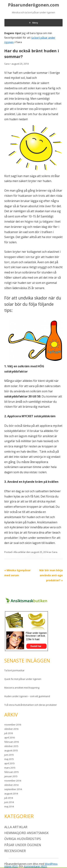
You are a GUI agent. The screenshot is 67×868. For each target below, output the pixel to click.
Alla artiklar (20, 552)
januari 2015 (11, 776)
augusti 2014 (11, 793)
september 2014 (13, 789)
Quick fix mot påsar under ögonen (23, 679)
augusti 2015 (11, 750)
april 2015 (9, 763)
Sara (7, 64)
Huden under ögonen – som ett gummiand (27, 696)
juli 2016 (9, 733)
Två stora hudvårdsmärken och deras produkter (31, 705)
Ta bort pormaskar (14, 670)
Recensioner (15, 851)
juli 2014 (9, 798)
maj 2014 (9, 806)
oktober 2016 (11, 729)
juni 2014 (9, 802)
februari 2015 (12, 772)
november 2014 (13, 781)
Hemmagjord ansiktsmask (26, 833)
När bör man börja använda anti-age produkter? (51, 575)
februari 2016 (12, 742)
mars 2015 (10, 768)
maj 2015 (9, 759)
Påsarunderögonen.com (33, 5)
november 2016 (13, 725)
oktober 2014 (11, 785)
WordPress (51, 864)
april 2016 (9, 737)
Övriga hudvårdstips (23, 839)
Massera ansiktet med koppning (22, 688)
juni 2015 (9, 755)
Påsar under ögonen (23, 845)
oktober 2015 (11, 746)
